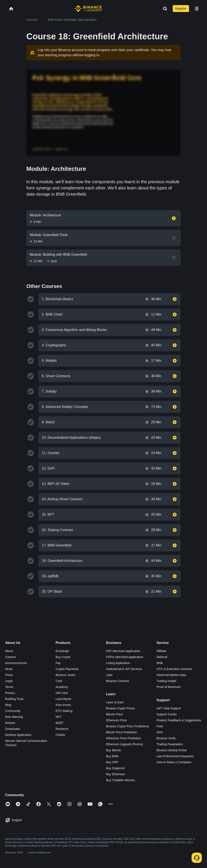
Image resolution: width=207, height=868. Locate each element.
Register (181, 9)
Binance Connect (118, 681)
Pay (58, 663)
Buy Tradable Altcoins (121, 780)
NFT (59, 717)
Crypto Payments (67, 669)
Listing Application (118, 663)
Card (59, 681)
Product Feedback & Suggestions (179, 720)
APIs (160, 732)
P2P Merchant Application (123, 651)
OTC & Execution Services (174, 669)
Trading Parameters (170, 744)
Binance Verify (166, 738)
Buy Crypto (63, 657)
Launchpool (63, 699)
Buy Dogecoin (115, 768)
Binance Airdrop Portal (172, 750)
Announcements (16, 663)
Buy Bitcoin (114, 750)
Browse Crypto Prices (121, 708)
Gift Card (62, 693)
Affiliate (162, 651)
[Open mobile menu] (197, 9)
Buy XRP (112, 762)
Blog (8, 705)
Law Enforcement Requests (175, 756)
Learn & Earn (115, 702)
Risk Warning (14, 717)
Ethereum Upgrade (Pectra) (124, 744)
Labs (109, 675)
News (9, 669)
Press (9, 675)
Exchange (62, 651)
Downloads (13, 729)
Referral (162, 657)
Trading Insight (166, 681)
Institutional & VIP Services (124, 669)
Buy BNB (112, 756)
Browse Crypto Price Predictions (128, 726)
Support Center (167, 714)
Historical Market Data (171, 675)
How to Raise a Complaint (174, 762)
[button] (197, 9)
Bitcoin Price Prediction (121, 732)
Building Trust (14, 699)
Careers (10, 657)
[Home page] (88, 9)
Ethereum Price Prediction (124, 738)
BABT (60, 723)
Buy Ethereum (116, 774)
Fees (160, 726)
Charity (60, 735)
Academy (62, 687)
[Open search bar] (164, 9)
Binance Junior (66, 675)
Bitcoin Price (114, 714)
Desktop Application (18, 735)
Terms (9, 687)
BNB (160, 663)
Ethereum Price (116, 720)
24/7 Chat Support (169, 708)
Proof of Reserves (169, 687)
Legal (9, 681)
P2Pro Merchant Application (125, 657)
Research (62, 729)
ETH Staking (64, 711)
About (9, 651)
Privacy (10, 693)
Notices (10, 723)
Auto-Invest (63, 705)
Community (13, 711)
